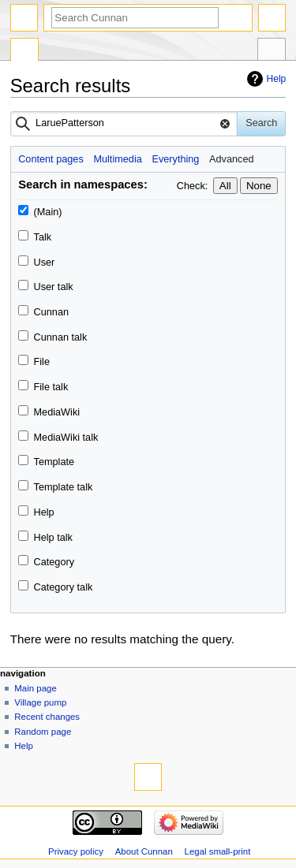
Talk (43, 237)
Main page (36, 688)
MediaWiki (57, 412)
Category (54, 562)
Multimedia (117, 159)
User (45, 263)
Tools (272, 51)
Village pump (40, 702)
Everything (175, 159)
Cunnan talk (61, 337)
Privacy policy (76, 851)
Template (54, 462)
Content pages (51, 159)
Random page (43, 732)
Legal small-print (218, 851)
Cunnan (51, 312)
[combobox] (124, 124)
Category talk (64, 587)
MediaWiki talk (66, 438)
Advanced (231, 159)
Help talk (53, 538)
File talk (51, 387)
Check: (193, 186)
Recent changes (47, 717)
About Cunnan (144, 851)
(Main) (48, 212)
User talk (54, 287)
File (42, 362)
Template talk (64, 487)
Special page (24, 51)
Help (277, 79)
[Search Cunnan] (135, 18)
